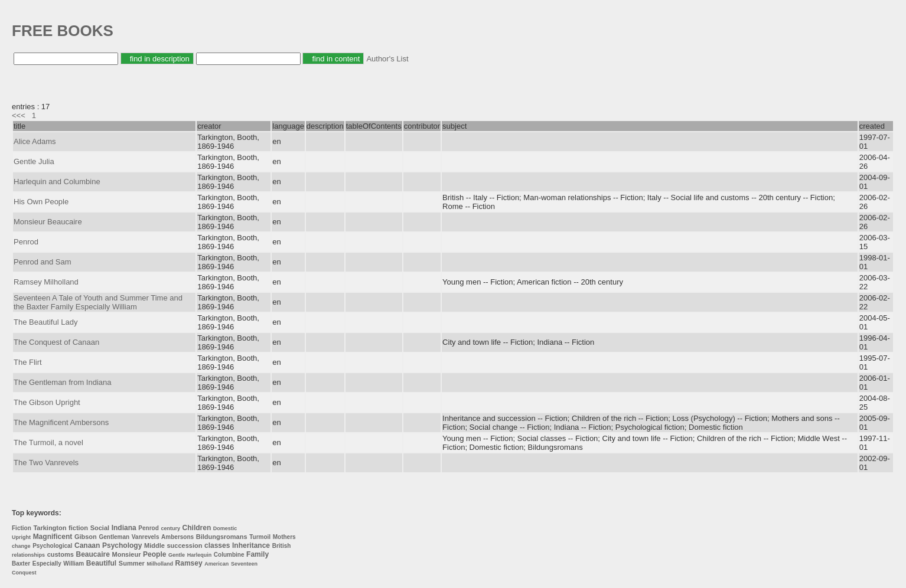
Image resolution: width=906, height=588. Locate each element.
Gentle (177, 555)
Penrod (26, 242)
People (154, 554)
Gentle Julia (34, 161)
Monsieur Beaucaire (48, 222)
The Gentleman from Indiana (62, 382)
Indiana (124, 528)
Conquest (24, 573)
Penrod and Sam (43, 262)
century (170, 528)
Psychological (52, 546)
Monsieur (127, 554)
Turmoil (260, 537)
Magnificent (53, 537)
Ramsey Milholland (46, 282)
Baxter (21, 563)
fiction (78, 528)
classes (217, 545)
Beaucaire (93, 554)
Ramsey (189, 563)
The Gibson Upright (47, 402)
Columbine (229, 555)
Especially (47, 563)
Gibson (86, 537)
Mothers (284, 537)
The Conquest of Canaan (56, 342)
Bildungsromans (222, 537)
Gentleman (114, 537)
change (21, 546)
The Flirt (28, 362)
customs (61, 554)
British (282, 546)
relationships (28, 555)
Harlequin (200, 555)
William (74, 563)
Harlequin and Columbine (57, 182)
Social (100, 528)
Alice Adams (35, 141)
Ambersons (177, 537)
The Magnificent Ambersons (61, 422)
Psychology (122, 545)
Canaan (87, 545)
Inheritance (251, 545)
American (216, 564)
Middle (154, 545)
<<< (19, 115)
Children (197, 528)
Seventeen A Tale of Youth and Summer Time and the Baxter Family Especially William (98, 302)
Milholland (160, 564)
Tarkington (50, 528)
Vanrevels (146, 537)
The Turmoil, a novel (48, 442)
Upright (21, 537)
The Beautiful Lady (45, 322)
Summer (132, 563)
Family (258, 554)
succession (184, 545)
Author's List (387, 59)
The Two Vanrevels (46, 463)
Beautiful (101, 563)
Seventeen (244, 564)
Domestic (225, 528)
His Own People (41, 202)
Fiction (22, 528)
